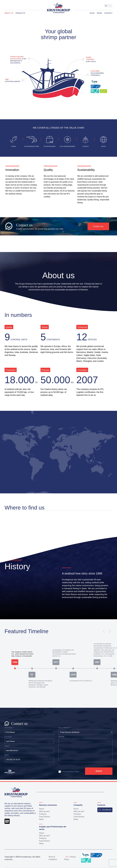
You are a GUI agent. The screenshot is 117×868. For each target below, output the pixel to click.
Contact (108, 13)
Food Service (44, 817)
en (110, 6)
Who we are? (44, 811)
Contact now (98, 226)
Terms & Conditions (53, 858)
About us (9, 13)
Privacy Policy (74, 772)
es (106, 6)
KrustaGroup (26, 857)
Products (20, 13)
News (99, 13)
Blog (92, 13)
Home (41, 809)
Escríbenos (105, 810)
